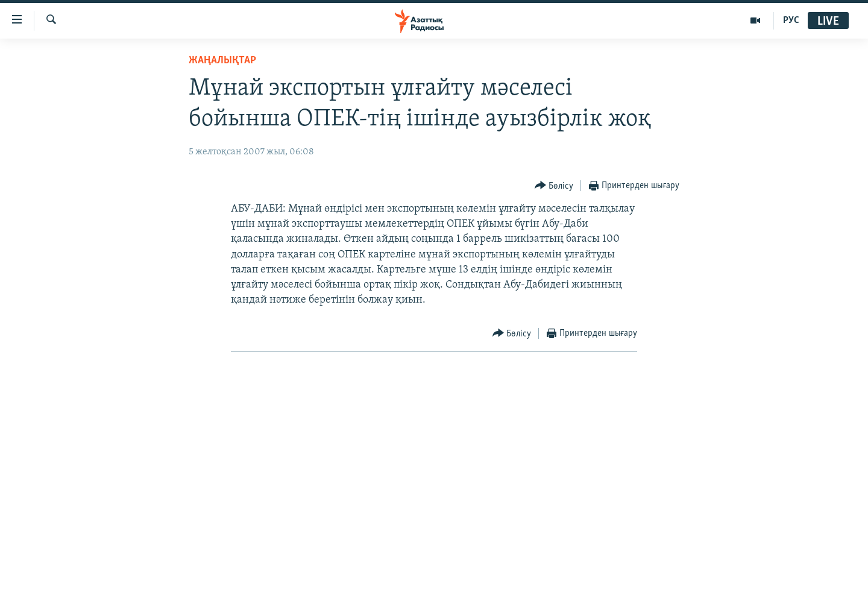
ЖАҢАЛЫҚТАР (222, 61)
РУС (791, 20)
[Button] (554, 186)
